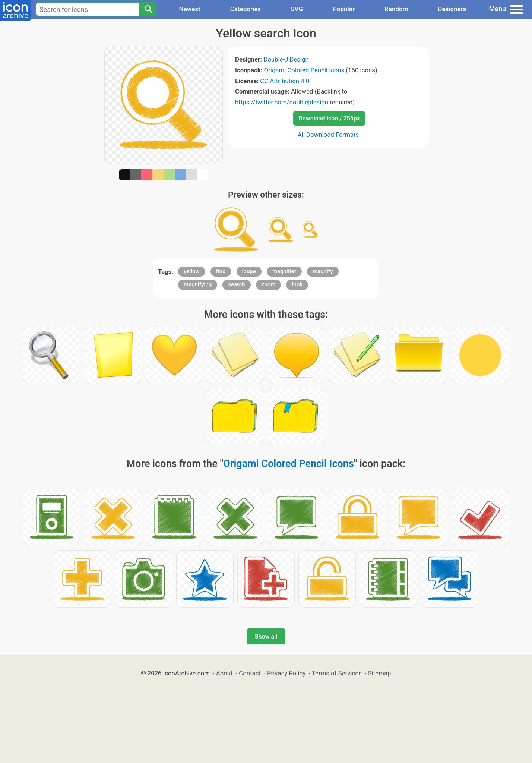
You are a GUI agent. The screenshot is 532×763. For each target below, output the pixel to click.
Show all (266, 636)
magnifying (198, 284)
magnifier (284, 271)
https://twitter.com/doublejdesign (282, 102)
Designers (452, 9)
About (224, 673)
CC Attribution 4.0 (285, 81)
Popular (344, 9)
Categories (246, 9)
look (297, 284)
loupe (249, 271)
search (236, 284)
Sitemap (380, 673)
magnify (323, 271)
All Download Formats (328, 135)
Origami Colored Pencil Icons (304, 70)
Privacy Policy (286, 673)
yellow (192, 271)
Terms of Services (337, 673)
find (221, 271)
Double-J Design (286, 59)
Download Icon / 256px (329, 118)
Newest (189, 9)
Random (396, 9)
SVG (297, 9)
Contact (250, 673)
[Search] (148, 9)
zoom (269, 284)
